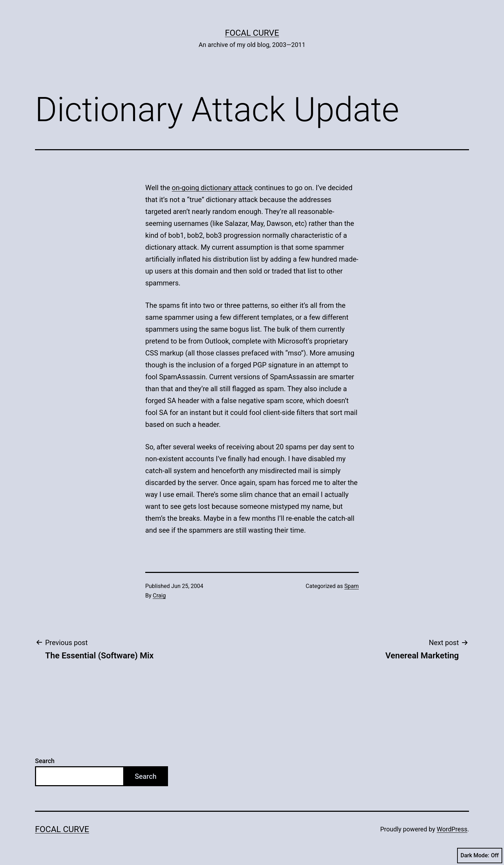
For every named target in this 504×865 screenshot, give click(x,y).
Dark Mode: (480, 856)
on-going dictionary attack (212, 188)
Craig (159, 596)
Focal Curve (252, 33)
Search (45, 761)
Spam (352, 586)
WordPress (452, 829)
